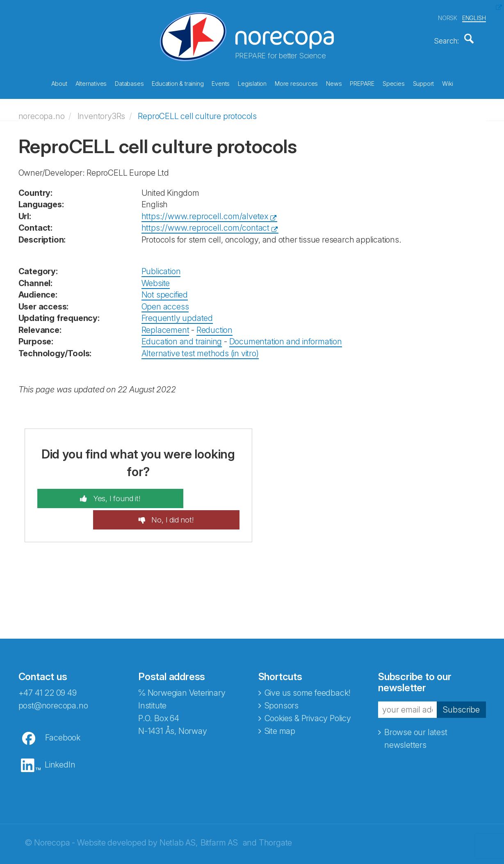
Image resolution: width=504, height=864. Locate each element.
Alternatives (91, 82)
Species (394, 82)
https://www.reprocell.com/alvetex (205, 211)
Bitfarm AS (219, 816)
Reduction (214, 324)
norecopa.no (42, 110)
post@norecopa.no (53, 679)
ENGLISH (474, 16)
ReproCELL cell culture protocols (197, 110)
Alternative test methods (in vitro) (200, 348)
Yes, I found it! (92, 493)
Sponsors (282, 679)
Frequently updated (177, 312)
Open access (165, 301)
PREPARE (362, 82)
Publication (161, 266)
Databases (129, 82)
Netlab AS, (179, 816)
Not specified (165, 289)
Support (424, 82)
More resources (296, 82)
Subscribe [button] (461, 683)
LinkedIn (60, 738)
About (59, 82)
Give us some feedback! (308, 666)
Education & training (178, 82)
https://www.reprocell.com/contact (205, 222)
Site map (280, 704)
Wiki (447, 82)
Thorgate (275, 816)
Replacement (165, 324)
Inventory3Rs (101, 110)
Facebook (63, 711)
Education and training (182, 336)
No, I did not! (197, 493)
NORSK (448, 16)
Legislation (252, 82)
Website (156, 277)
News (334, 82)
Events (221, 82)
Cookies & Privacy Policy (308, 692)
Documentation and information (286, 336)
